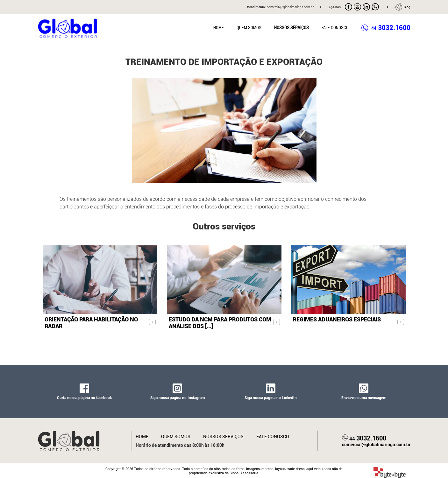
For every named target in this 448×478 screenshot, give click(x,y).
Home (219, 28)
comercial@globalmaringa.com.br (376, 445)
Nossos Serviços (292, 28)
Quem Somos (249, 28)
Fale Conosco (335, 28)
